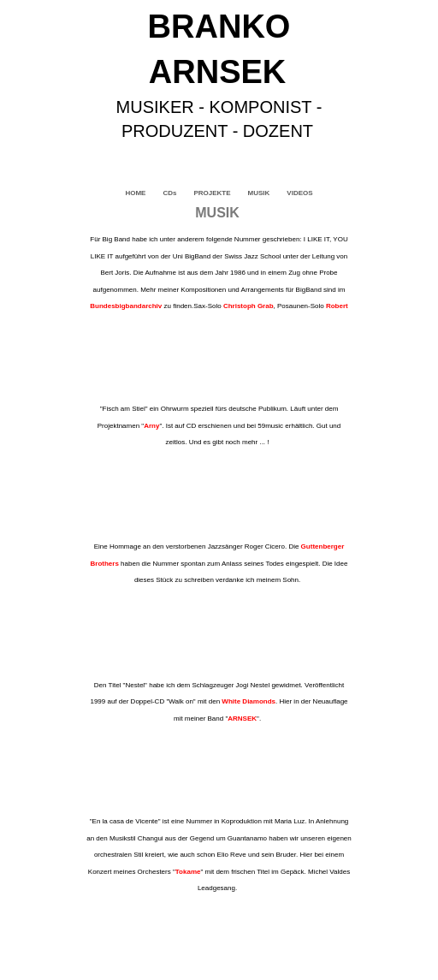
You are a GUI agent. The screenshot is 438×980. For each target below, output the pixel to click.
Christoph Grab (249, 306)
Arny (151, 426)
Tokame (188, 872)
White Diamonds (249, 701)
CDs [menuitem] (169, 193)
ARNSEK (242, 719)
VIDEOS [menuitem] (299, 193)
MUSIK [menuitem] (259, 193)
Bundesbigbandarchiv (126, 306)
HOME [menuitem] (135, 193)
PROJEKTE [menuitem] (212, 193)
